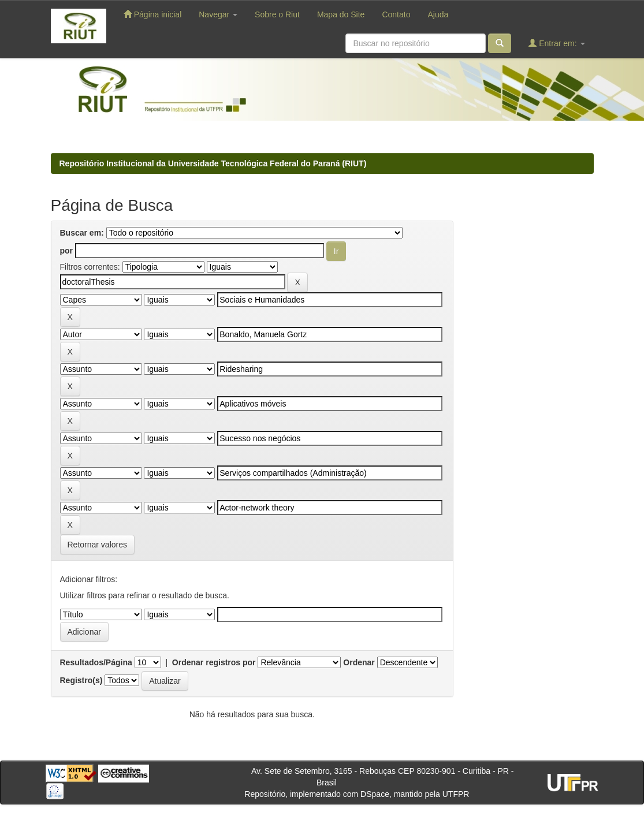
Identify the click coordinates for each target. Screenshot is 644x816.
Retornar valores (98, 545)
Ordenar (359, 662)
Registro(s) (81, 680)
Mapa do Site (341, 14)
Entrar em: (556, 43)
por (67, 251)
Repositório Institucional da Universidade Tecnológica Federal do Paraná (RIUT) (213, 163)
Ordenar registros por (214, 662)
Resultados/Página (96, 662)
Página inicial (152, 14)
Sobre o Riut (277, 14)
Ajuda (438, 14)
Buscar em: (82, 233)
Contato (396, 14)
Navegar (218, 14)
